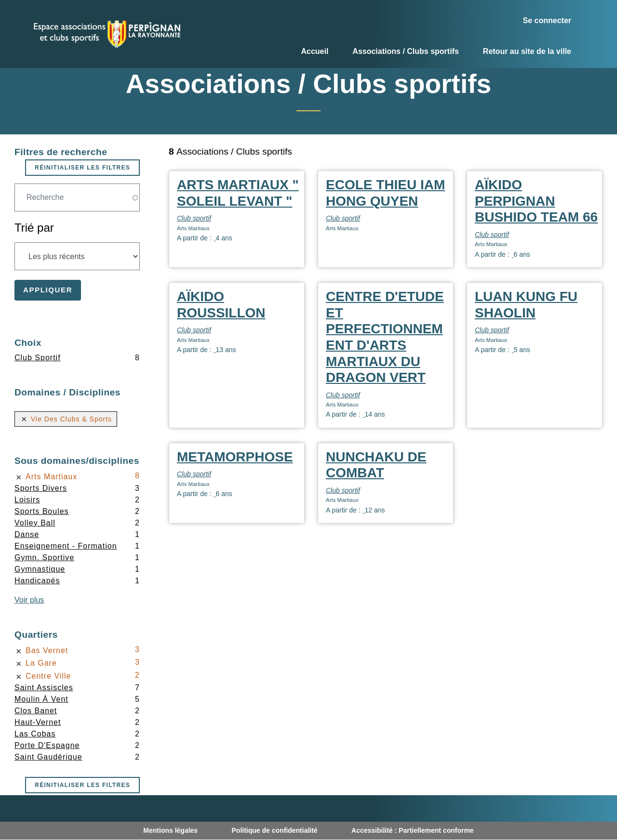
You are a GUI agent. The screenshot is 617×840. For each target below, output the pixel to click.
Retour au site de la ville (527, 51)
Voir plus (29, 600)
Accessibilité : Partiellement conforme (413, 830)
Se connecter (547, 20)
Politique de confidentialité (275, 830)
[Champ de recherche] (77, 197)
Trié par (34, 228)
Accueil (315, 51)
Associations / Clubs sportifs (405, 51)
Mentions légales (170, 830)
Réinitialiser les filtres (82, 168)
